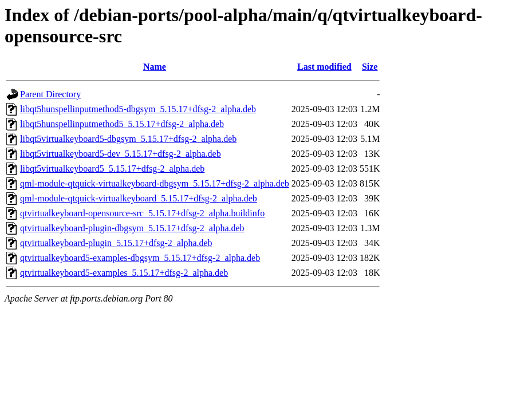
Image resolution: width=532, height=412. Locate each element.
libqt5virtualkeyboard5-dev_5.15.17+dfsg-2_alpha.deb (121, 154)
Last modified (324, 67)
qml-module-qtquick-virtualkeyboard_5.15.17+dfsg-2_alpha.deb (139, 198)
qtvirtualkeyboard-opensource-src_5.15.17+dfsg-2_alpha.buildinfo (142, 213)
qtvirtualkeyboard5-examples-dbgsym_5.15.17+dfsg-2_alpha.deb (140, 258)
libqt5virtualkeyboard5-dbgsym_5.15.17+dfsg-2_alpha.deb (128, 139)
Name (155, 67)
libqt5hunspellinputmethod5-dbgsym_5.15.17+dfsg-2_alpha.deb (138, 109)
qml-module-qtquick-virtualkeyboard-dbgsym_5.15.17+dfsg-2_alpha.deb (155, 183)
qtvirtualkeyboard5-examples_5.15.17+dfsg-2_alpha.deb (124, 273)
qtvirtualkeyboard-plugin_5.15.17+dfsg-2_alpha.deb (116, 243)
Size (370, 67)
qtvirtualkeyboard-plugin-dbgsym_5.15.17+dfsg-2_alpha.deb (132, 228)
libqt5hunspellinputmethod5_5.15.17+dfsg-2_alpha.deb (122, 124)
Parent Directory (50, 94)
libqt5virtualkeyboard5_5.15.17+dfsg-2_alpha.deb (112, 169)
